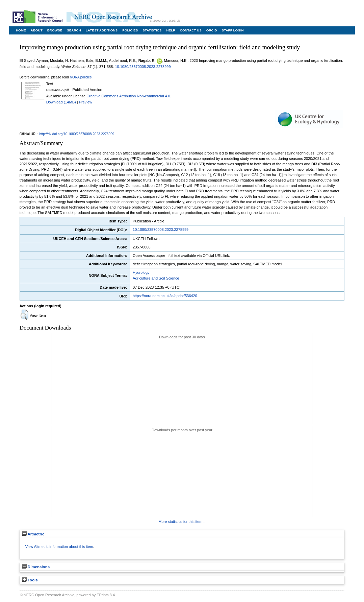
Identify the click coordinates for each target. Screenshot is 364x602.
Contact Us (191, 30)
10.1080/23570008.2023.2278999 (143, 67)
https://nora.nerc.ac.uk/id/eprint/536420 (165, 296)
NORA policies (81, 77)
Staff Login (233, 30)
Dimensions (36, 567)
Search (74, 30)
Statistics (152, 30)
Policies (130, 30)
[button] (24, 315)
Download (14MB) (61, 102)
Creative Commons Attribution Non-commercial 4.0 (128, 96)
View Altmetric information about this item (59, 547)
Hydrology (141, 272)
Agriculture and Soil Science (156, 278)
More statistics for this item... (182, 522)
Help (171, 30)
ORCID (212, 30)
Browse (55, 30)
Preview (86, 102)
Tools (30, 580)
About (37, 30)
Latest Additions (102, 30)
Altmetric (33, 534)
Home (21, 30)
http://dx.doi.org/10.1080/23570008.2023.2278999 (77, 134)
